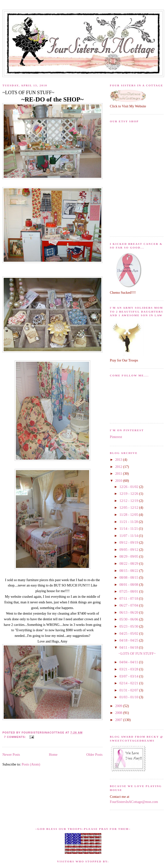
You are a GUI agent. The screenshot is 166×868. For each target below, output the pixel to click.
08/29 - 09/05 (129, 556)
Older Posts (94, 755)
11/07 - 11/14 (129, 536)
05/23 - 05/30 (129, 626)
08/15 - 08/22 (129, 571)
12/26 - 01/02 (129, 487)
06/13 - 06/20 (129, 612)
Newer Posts (11, 755)
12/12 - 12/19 (129, 501)
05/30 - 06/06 (129, 619)
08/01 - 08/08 (129, 585)
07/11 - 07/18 (129, 598)
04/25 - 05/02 (129, 633)
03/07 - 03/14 (129, 676)
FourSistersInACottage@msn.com (134, 802)
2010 (119, 481)
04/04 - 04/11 (129, 662)
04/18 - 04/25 (129, 640)
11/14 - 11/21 (129, 529)
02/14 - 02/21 (129, 683)
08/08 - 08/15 (129, 577)
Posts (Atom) (31, 764)
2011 (119, 473)
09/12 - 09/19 (129, 542)
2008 (119, 713)
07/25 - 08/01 (129, 591)
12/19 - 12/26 (129, 494)
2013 (119, 460)
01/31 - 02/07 (129, 690)
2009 (119, 706)
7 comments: (16, 737)
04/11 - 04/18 (129, 647)
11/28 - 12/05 (129, 515)
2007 (119, 720)
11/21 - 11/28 (129, 522)
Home (53, 755)
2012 (119, 467)
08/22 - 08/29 (129, 564)
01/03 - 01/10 (129, 697)
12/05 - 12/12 (129, 507)
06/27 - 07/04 (129, 605)
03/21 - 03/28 (129, 669)
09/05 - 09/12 (129, 550)
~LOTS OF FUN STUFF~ (28, 92)
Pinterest (116, 437)
